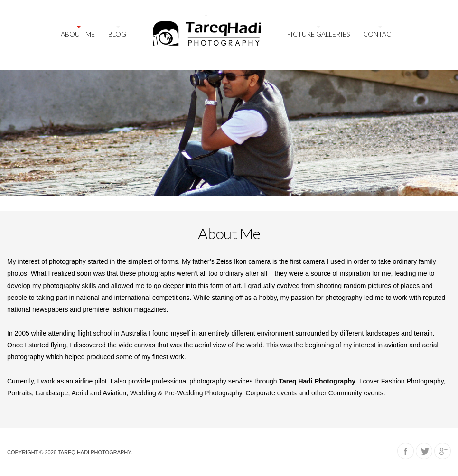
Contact (379, 34)
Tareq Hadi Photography (94, 452)
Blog (117, 34)
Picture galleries (318, 34)
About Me (78, 34)
